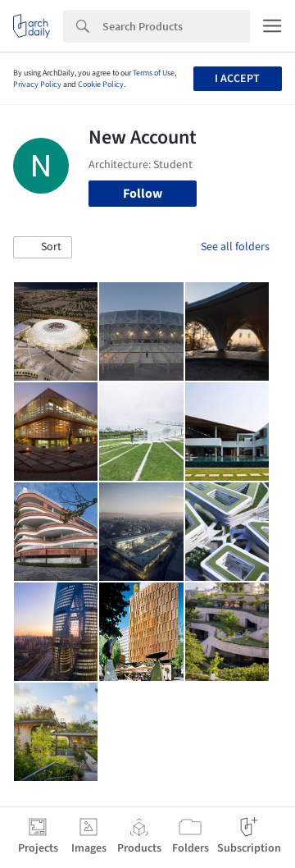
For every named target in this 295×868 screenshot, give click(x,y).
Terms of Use (154, 73)
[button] (43, 248)
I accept (237, 79)
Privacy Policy (37, 85)
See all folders (235, 247)
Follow (143, 194)
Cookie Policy (101, 85)
